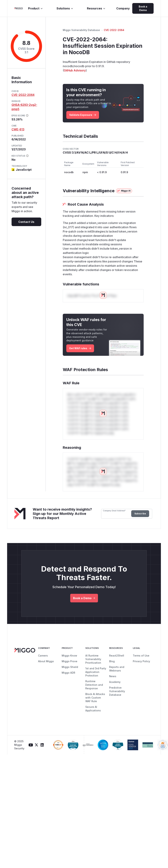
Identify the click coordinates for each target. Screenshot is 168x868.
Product (36, 8)
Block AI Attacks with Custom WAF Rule (95, 698)
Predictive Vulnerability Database (117, 691)
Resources (96, 8)
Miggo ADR (68, 673)
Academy (115, 682)
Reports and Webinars (117, 669)
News (113, 676)
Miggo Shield (70, 667)
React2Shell (117, 656)
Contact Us (26, 222)
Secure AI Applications (93, 709)
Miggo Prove (70, 661)
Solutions (65, 8)
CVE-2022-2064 (23, 95)
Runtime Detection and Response (94, 685)
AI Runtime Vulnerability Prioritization (93, 659)
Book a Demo (143, 8)
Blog (112, 661)
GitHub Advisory (75, 70)
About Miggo (46, 661)
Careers (43, 656)
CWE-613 (18, 129)
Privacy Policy (141, 661)
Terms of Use (141, 656)
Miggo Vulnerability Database (81, 30)
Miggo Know (69, 656)
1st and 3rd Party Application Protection (96, 672)
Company (123, 8)
